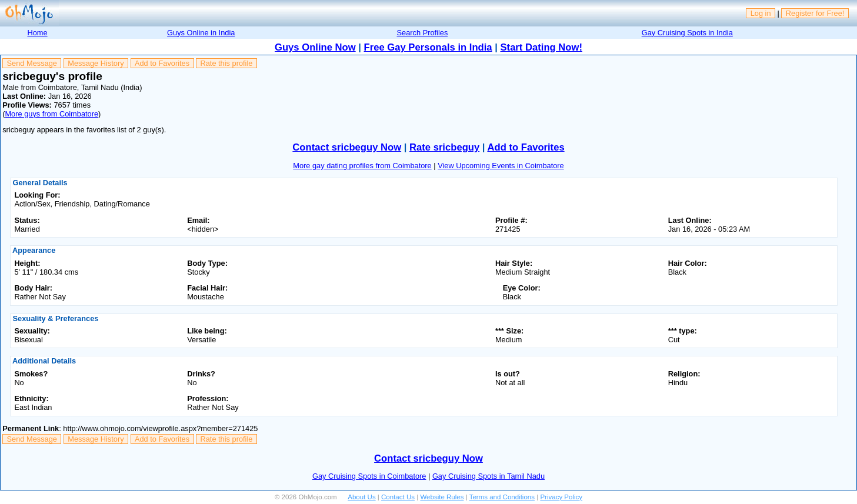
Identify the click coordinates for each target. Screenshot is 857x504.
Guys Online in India (201, 33)
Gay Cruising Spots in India (687, 33)
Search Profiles (423, 33)
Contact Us (398, 497)
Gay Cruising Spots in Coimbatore (369, 476)
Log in (761, 13)
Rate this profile (226, 63)
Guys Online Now (315, 47)
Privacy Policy (561, 497)
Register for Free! (815, 13)
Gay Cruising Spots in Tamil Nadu (488, 476)
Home (38, 33)
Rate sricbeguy (444, 147)
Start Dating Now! (541, 47)
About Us (361, 497)
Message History (96, 63)
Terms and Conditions (502, 497)
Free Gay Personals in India (428, 47)
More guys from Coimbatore (51, 114)
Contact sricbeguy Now (347, 147)
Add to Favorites (162, 63)
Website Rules (442, 497)
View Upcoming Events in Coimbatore (501, 166)
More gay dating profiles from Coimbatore (362, 166)
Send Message (32, 63)
